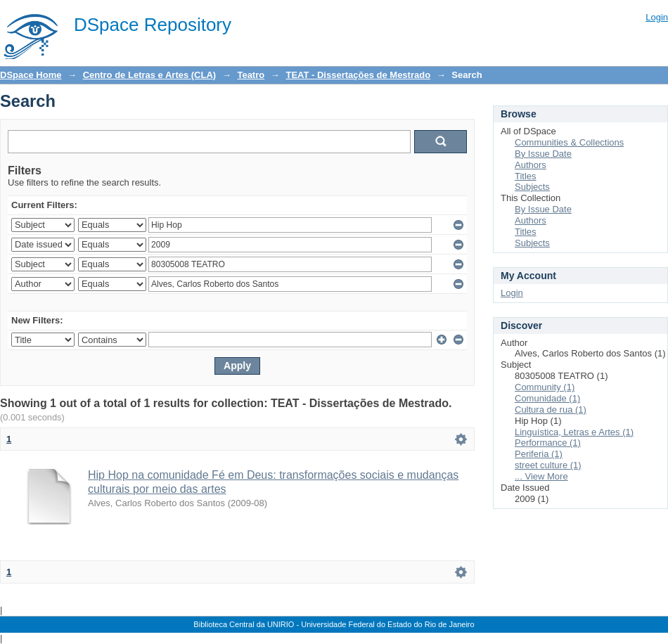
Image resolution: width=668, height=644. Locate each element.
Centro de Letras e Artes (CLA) (150, 75)
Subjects (532, 187)
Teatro (251, 75)
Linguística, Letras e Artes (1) (574, 432)
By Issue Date (543, 154)
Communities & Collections (569, 142)
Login (657, 17)
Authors (531, 165)
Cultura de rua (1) (551, 410)
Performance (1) (548, 443)
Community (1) (545, 387)
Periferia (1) (539, 454)
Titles (526, 176)
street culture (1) (548, 465)
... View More (541, 476)
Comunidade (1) (547, 398)
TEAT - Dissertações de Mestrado (358, 75)
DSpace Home (31, 75)
